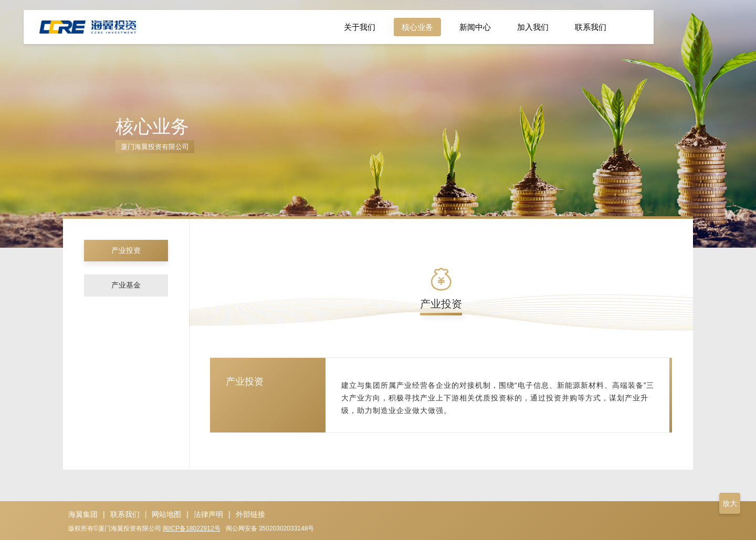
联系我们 (125, 514)
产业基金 (126, 288)
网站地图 (166, 514)
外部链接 (250, 514)
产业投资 (126, 251)
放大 (730, 503)
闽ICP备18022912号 (191, 528)
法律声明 (208, 514)
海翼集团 (83, 514)
